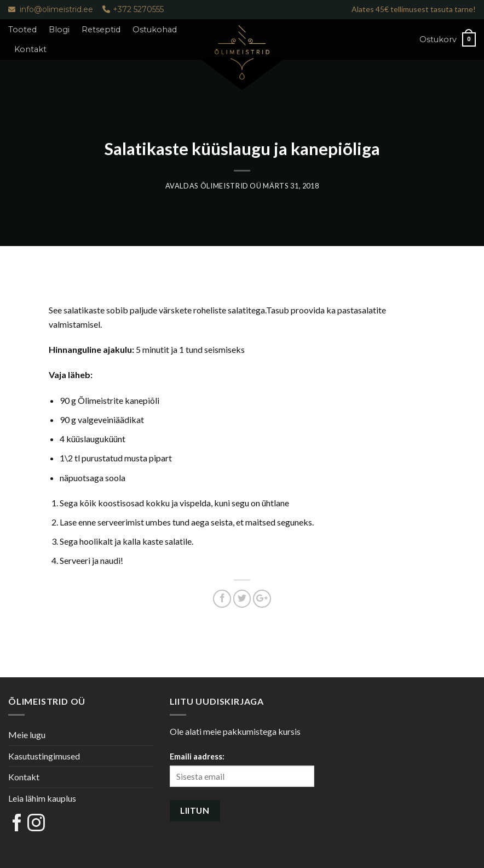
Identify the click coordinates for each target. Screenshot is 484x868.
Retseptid (101, 30)
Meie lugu (27, 735)
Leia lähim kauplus (42, 798)
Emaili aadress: (197, 756)
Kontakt (30, 49)
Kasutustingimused (44, 756)
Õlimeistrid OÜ (231, 186)
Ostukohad (155, 30)
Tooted (22, 30)
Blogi (59, 30)
